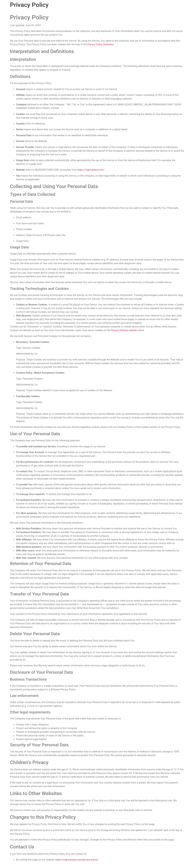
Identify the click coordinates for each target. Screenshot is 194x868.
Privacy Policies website (124, 330)
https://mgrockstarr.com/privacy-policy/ (77, 860)
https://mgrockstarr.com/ (91, 170)
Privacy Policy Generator (101, 44)
